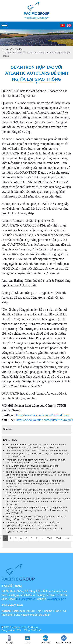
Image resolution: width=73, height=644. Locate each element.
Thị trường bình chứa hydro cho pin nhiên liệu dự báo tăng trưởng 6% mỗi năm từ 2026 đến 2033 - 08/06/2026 (36, 446)
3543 (49, 538)
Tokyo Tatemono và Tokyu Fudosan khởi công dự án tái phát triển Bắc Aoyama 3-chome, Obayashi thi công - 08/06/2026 (35, 484)
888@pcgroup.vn (26, 599)
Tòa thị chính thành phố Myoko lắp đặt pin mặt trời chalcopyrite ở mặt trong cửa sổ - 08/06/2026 (32, 467)
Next (67, 538)
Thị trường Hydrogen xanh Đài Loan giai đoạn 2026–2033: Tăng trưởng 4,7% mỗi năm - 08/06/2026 (36, 518)
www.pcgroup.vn (57, 599)
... (42, 538)
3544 (58, 538)
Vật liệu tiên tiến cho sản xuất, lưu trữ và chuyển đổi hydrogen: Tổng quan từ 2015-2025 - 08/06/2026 (32, 524)
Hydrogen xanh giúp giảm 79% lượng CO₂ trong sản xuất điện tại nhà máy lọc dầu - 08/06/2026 (35, 461)
